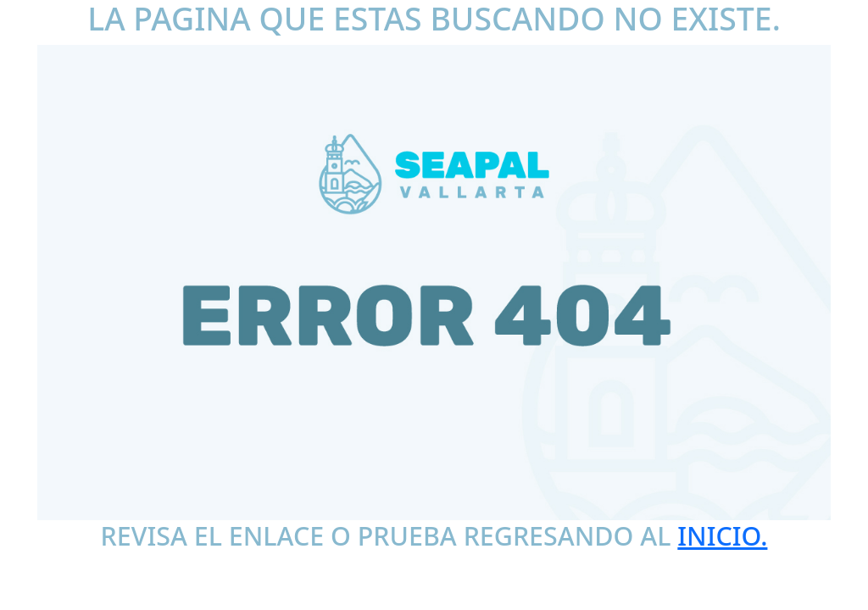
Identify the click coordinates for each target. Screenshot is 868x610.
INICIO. (722, 535)
